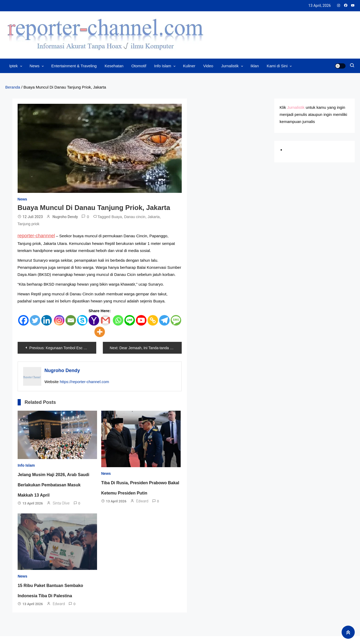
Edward (142, 501)
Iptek (14, 66)
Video (208, 66)
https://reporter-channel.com (84, 382)
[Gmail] (105, 320)
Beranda (13, 87)
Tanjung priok (29, 224)
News (35, 66)
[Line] (130, 320)
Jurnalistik (230, 66)
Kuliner (189, 66)
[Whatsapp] (118, 320)
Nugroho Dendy (65, 217)
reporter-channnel (36, 236)
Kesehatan (114, 66)
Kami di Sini (277, 66)
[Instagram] (59, 320)
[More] (100, 332)
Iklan (255, 66)
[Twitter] (35, 320)
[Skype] (82, 320)
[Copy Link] (153, 320)
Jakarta (154, 217)
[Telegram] (164, 320)
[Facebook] (23, 320)
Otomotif (139, 66)
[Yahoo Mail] (94, 320)
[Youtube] (141, 320)
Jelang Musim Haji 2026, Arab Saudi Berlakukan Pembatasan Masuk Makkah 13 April (53, 485)
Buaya (117, 217)
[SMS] (176, 320)
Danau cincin (135, 217)
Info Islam (163, 66)
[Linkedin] (47, 320)
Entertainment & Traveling (74, 66)
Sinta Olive (61, 503)
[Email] (71, 320)
